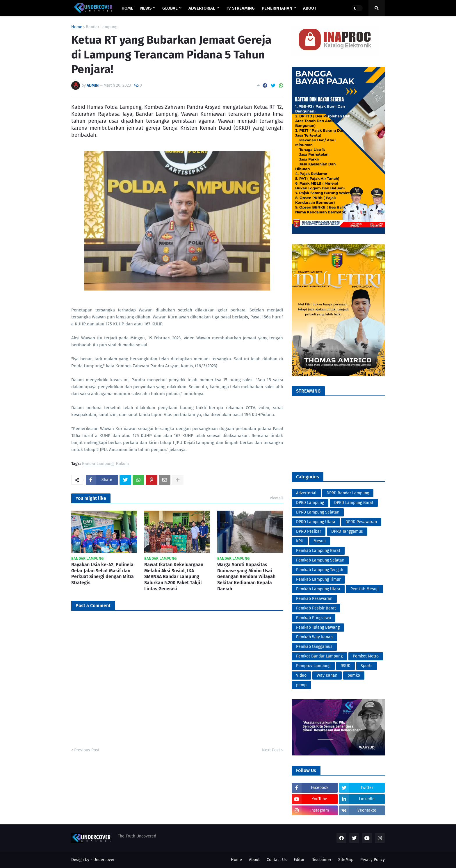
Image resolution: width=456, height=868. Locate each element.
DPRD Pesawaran (361, 522)
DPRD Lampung (310, 503)
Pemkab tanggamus (314, 647)
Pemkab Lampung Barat (318, 551)
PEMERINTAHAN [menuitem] (277, 8)
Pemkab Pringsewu (313, 618)
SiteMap (346, 860)
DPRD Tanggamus (347, 531)
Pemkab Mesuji (365, 589)
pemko (354, 675)
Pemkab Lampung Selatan (320, 560)
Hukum (122, 464)
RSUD (345, 666)
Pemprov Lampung (313, 666)
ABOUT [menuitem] (310, 8)
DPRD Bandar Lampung (348, 493)
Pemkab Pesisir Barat (316, 608)
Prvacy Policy (373, 860)
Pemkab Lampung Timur (318, 579)
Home (77, 27)
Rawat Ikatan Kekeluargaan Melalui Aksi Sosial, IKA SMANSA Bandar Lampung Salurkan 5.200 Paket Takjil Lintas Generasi (174, 577)
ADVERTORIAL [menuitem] (202, 8)
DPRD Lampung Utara (316, 522)
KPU (300, 541)
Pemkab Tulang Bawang (318, 627)
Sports (367, 666)
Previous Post (87, 750)
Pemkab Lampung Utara (318, 589)
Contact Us (277, 860)
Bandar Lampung (101, 27)
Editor (299, 860)
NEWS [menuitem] (146, 8)
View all (276, 498)
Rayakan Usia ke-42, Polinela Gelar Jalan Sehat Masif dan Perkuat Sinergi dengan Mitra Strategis (103, 574)
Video (301, 675)
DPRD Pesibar (309, 531)
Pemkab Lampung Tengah (320, 570)
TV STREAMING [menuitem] (240, 8)
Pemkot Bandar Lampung (319, 656)
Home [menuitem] (127, 8)
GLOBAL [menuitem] (170, 8)
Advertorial (306, 493)
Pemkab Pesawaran (314, 599)
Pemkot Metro (366, 656)
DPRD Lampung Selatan (318, 512)
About (254, 860)
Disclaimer (321, 860)
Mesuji (320, 541)
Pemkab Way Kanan (314, 637)
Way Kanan (327, 675)
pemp (301, 685)
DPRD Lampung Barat (354, 503)
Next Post (271, 750)
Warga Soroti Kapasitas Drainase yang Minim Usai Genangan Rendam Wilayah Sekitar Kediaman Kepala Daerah (246, 577)
